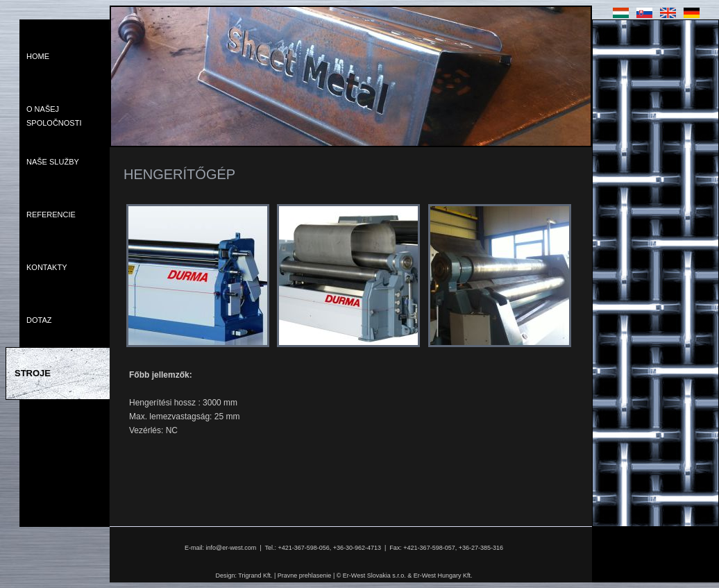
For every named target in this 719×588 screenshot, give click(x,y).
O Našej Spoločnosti (54, 116)
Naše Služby (53, 162)
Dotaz (39, 320)
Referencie (51, 215)
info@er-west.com (231, 548)
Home (38, 56)
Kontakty (46, 267)
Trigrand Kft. (255, 576)
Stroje (33, 373)
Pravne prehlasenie (305, 576)
